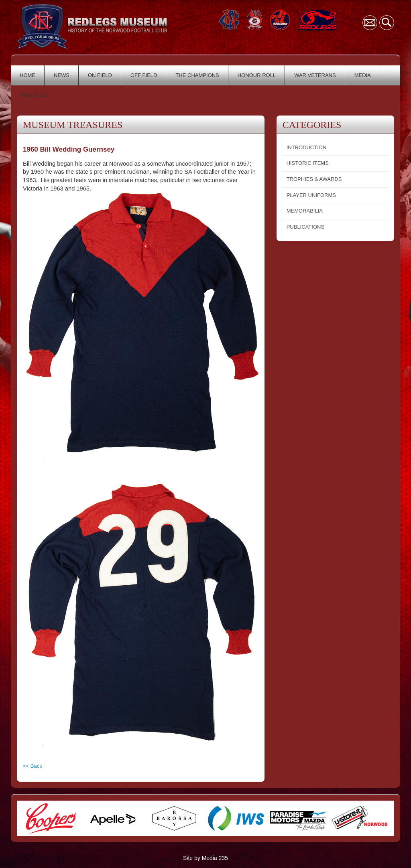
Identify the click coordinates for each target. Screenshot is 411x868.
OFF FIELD (144, 75)
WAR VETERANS (315, 75)
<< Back (33, 766)
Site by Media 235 (205, 858)
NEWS (62, 75)
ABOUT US (33, 95)
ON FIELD (100, 75)
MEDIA (363, 75)
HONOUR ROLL (257, 75)
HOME (27, 75)
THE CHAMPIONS (197, 75)
